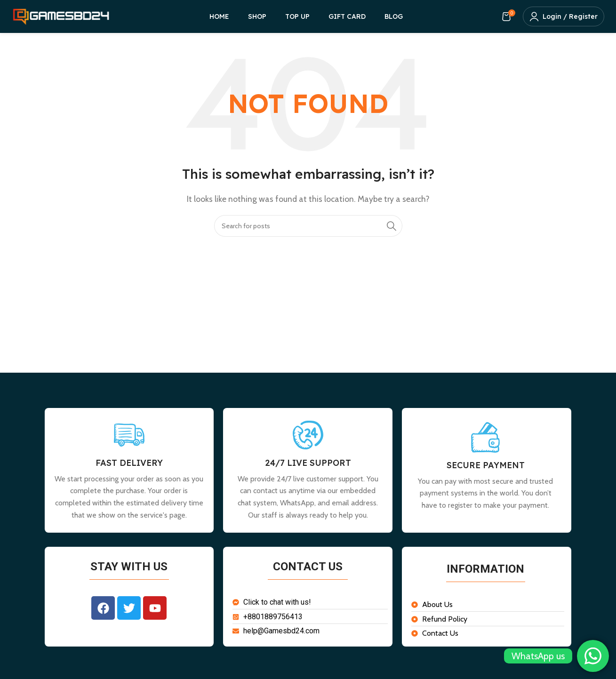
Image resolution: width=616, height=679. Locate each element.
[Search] (308, 226)
